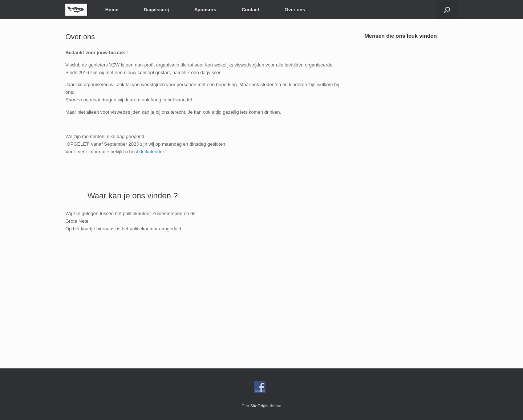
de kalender (152, 152)
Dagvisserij (156, 10)
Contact (250, 10)
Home (112, 10)
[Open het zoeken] (447, 10)
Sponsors (205, 10)
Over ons (295, 10)
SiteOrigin (260, 406)
